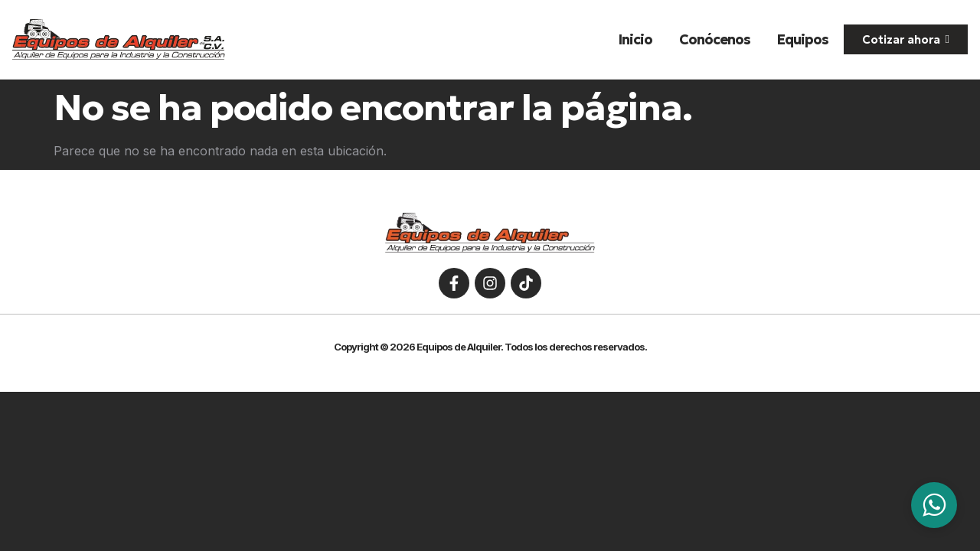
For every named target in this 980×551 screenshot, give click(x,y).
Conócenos (715, 39)
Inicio (635, 39)
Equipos (803, 39)
